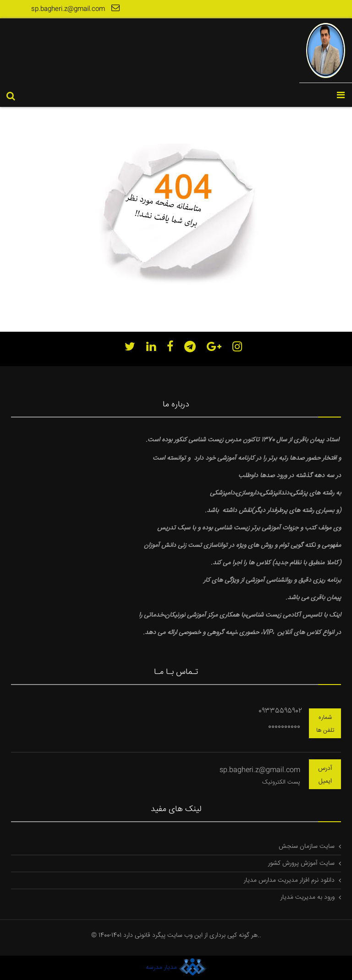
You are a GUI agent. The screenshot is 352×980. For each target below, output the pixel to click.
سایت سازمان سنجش (307, 846)
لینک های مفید (176, 809)
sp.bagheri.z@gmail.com (77, 9)
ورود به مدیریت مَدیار (308, 897)
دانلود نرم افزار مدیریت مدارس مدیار (289, 880)
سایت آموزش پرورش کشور (301, 863)
